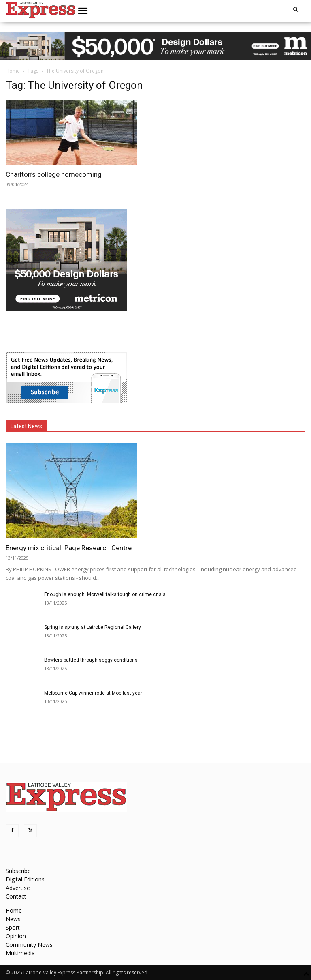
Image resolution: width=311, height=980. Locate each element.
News (13, 919)
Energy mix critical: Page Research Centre (69, 548)
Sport (13, 927)
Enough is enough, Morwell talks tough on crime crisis (105, 594)
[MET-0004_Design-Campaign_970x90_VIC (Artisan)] (155, 46)
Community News (29, 945)
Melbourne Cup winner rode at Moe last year (93, 693)
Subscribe (18, 871)
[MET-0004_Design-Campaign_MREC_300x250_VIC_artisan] (66, 308)
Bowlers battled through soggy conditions (91, 660)
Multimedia (20, 953)
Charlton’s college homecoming (54, 174)
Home (13, 71)
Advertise (18, 888)
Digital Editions (25, 879)
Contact (16, 896)
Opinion (16, 936)
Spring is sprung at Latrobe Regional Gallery (93, 627)
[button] (83, 11)
